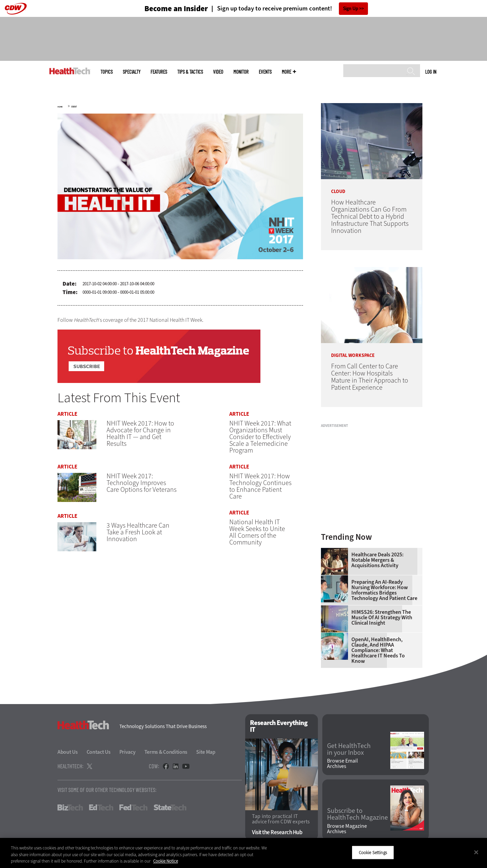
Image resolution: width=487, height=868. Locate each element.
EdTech (101, 807)
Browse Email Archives (342, 764)
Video (218, 72)
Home (60, 107)
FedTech (133, 807)
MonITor (241, 72)
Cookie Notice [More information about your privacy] (166, 861)
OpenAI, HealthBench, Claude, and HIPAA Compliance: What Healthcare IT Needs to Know (378, 650)
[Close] (476, 852)
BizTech (70, 807)
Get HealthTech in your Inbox (349, 749)
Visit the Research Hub (277, 832)
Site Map (206, 752)
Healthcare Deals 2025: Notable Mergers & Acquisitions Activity (377, 560)
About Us (68, 752)
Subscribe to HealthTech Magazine (357, 814)
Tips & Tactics (190, 72)
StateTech (170, 807)
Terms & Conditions (166, 752)
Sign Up (351, 9)
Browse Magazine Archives (347, 829)
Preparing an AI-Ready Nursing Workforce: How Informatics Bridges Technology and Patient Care (384, 590)
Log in (431, 72)
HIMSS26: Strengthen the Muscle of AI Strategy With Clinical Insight (382, 618)
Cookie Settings (373, 852)
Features (159, 72)
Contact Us (99, 752)
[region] (243, 853)
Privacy (127, 752)
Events (265, 72)
